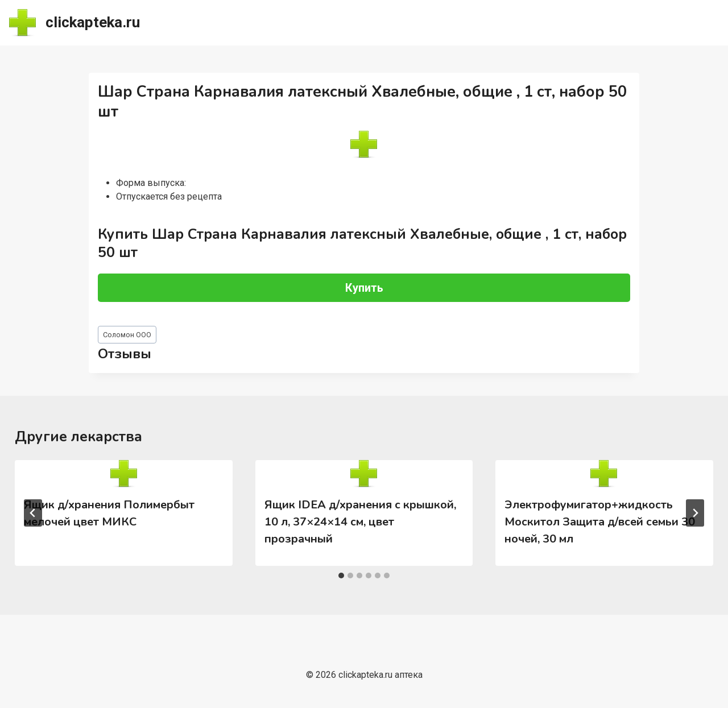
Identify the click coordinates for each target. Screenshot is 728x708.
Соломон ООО (127, 335)
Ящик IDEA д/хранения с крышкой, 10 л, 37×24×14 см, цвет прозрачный (360, 522)
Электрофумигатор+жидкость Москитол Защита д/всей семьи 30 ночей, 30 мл (600, 522)
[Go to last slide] (33, 513)
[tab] (341, 575)
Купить (364, 288)
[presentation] (123, 474)
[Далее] (695, 513)
